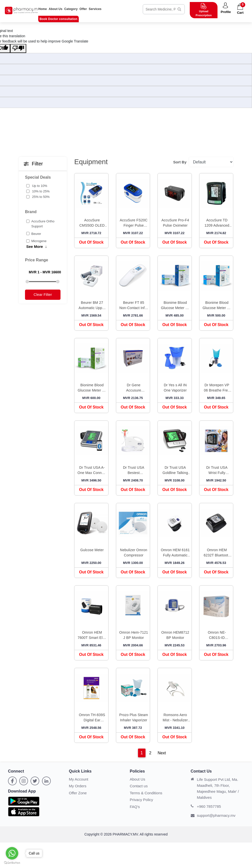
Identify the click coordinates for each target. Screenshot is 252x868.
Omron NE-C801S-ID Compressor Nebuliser (217, 635)
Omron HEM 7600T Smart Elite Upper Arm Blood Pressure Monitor (92, 635)
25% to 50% (41, 197)
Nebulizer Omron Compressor (134, 553)
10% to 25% (41, 191)
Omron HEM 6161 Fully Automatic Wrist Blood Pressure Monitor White (175, 553)
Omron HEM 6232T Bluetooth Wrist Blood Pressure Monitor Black (217, 553)
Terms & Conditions (146, 793)
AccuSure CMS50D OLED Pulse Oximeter (92, 223)
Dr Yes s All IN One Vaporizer (175, 388)
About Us (56, 9)
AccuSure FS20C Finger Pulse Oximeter (134, 223)
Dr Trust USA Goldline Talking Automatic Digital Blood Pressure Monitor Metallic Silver (175, 470)
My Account (79, 779)
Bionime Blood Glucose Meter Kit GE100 (175, 306)
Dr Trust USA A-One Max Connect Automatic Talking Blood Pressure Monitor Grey (92, 470)
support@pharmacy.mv (213, 815)
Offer (83, 9)
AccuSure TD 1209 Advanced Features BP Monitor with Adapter (217, 223)
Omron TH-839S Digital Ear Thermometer (92, 718)
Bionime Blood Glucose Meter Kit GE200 (217, 306)
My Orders (78, 786)
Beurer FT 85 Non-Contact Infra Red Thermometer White (134, 306)
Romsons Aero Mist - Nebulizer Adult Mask (175, 718)
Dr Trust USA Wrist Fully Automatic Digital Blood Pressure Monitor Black (217, 470)
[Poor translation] (18, 48)
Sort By (180, 162)
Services (95, 9)
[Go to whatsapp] (12, 853)
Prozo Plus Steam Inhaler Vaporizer (134, 717)
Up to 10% (40, 186)
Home (42, 9)
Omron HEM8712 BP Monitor (175, 635)
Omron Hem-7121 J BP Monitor (134, 635)
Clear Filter (43, 294)
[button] (226, 9)
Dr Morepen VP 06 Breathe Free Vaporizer (217, 388)
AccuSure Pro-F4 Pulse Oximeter (175, 223)
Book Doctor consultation (58, 19)
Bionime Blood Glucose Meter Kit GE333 (92, 388)
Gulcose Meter (92, 550)
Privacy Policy (141, 800)
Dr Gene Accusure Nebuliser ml (133, 388)
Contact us (139, 786)
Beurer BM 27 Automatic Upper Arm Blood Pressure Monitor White (92, 306)
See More (35, 246)
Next (162, 753)
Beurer (36, 234)
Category (71, 9)
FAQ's (135, 807)
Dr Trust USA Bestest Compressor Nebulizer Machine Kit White (134, 470)
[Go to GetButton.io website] (12, 863)
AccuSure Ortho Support (43, 224)
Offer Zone (78, 793)
